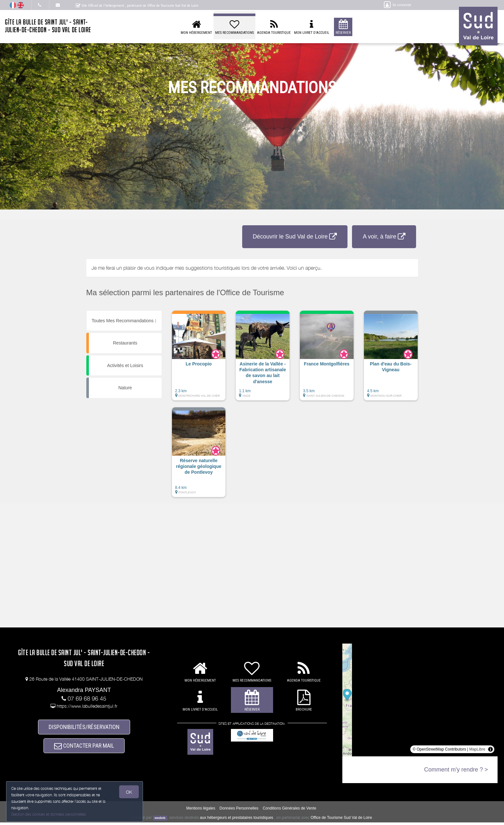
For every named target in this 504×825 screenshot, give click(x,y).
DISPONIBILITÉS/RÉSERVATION (84, 728)
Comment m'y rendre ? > (456, 770)
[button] (199, 359)
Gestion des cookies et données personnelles (49, 814)
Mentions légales (201, 810)
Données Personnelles (239, 810)
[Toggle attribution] (490, 749)
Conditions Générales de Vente (290, 810)
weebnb (160, 820)
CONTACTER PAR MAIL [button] (84, 747)
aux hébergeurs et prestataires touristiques (237, 820)
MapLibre (477, 749)
